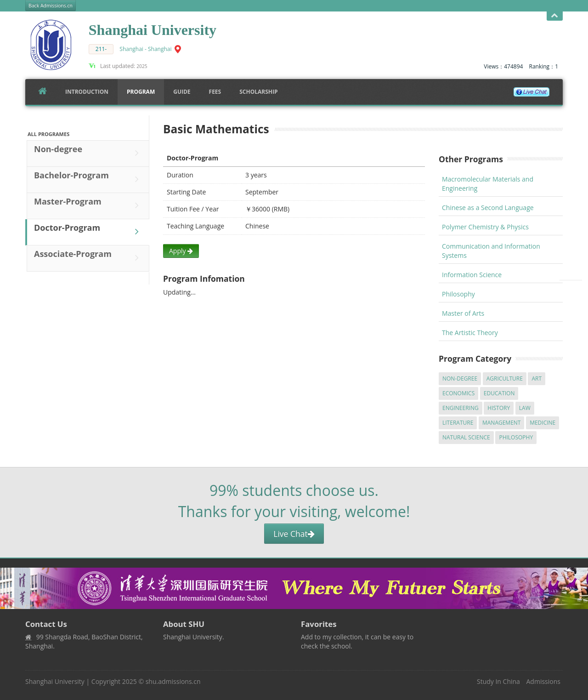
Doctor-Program (89, 232)
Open (555, 16)
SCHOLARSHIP (258, 92)
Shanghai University (55, 681)
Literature (458, 423)
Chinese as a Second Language (488, 208)
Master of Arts (463, 313)
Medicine (543, 423)
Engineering (461, 408)
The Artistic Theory (470, 333)
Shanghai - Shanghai (145, 49)
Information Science (472, 275)
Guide (182, 92)
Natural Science (466, 437)
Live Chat (294, 534)
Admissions (543, 681)
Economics (458, 393)
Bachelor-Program (89, 179)
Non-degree (89, 153)
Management (502, 423)
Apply (181, 251)
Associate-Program (89, 258)
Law (525, 408)
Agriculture (505, 378)
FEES (215, 92)
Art (537, 378)
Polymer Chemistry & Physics (485, 227)
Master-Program (89, 205)
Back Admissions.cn (51, 6)
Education (499, 393)
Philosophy (458, 294)
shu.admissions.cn (173, 681)
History (499, 408)
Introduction (87, 92)
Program (141, 92)
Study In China (498, 681)
